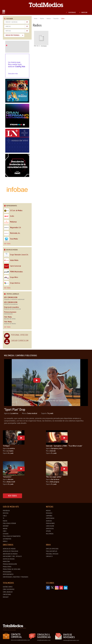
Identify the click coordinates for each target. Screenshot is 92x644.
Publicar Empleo (52, 551)
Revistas (6, 513)
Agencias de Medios (9, 549)
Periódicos (6, 511)
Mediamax (10, 222)
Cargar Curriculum (20, 341)
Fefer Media (8, 317)
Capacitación (50, 526)
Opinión (48, 531)
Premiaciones (50, 523)
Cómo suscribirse (9, 589)
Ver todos (7, 244)
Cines (5, 531)
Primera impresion (10, 312)
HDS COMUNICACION (11, 297)
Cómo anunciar (8, 592)
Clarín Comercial (12, 266)
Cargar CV (49, 556)
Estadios (6, 534)
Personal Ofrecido (20, 335)
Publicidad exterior (9, 523)
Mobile (5, 541)
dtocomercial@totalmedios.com (20, 640)
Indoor (5, 529)
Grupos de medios (9, 559)
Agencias (49, 521)
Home (36, 19)
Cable (5, 516)
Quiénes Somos (8, 587)
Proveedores (7, 572)
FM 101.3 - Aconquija (41, 39)
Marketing (6, 561)
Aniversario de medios (10, 554)
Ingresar (83, 13)
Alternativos (7, 539)
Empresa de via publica (11, 307)
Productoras (7, 567)
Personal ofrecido (52, 554)
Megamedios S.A (12, 228)
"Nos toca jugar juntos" (54, 477)
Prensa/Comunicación (10, 564)
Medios (48, 511)
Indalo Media (11, 260)
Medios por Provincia (14, 35)
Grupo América (12, 283)
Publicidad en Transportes (12, 536)
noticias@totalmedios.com (71, 640)
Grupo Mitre (11, 277)
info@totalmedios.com (44, 640)
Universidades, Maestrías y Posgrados (16, 577)
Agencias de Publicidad (10, 551)
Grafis (9, 216)
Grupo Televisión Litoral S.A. (16, 255)
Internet (6, 526)
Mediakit (6, 597)
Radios (42, 19)
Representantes (8, 574)
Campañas (49, 516)
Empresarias (50, 518)
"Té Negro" (6, 446)
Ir (27, 22)
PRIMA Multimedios (13, 272)
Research (49, 513)
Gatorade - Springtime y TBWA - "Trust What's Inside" (64, 446)
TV (4, 518)
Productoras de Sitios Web (12, 569)
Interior (49, 19)
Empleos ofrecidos (52, 549)
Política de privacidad (9, 630)
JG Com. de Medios (13, 211)
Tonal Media (11, 239)
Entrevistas (50, 529)
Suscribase (71, 13)
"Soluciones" (7, 477)
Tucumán (56, 19)
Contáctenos (7, 594)
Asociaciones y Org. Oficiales (12, 556)
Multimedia (50, 534)
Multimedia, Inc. (12, 233)
